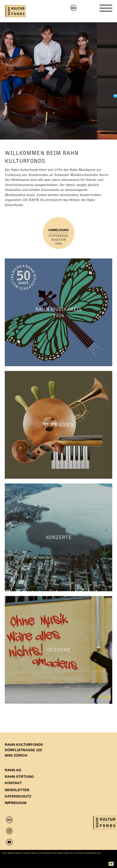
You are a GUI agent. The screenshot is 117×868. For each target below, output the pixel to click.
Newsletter (17, 790)
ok (111, 864)
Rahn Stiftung (19, 777)
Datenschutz (18, 796)
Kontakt (13, 783)
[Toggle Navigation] (106, 9)
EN (73, 8)
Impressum (16, 803)
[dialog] (58, 859)
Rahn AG (13, 770)
